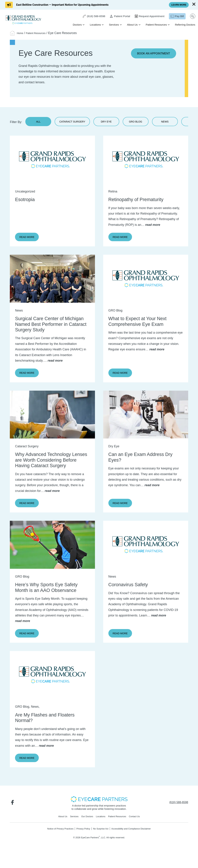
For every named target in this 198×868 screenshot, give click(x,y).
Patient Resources (156, 25)
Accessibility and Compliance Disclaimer (135, 843)
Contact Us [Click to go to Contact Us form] (138, 830)
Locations (95, 25)
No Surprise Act (101, 843)
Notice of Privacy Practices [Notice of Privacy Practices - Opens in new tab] (56, 843)
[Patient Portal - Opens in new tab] (117, 16)
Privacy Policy (82, 843)
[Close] (194, 4)
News (179, 123)
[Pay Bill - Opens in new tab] (176, 16)
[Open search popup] (192, 16)
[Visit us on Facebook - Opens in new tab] (13, 816)
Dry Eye (116, 123)
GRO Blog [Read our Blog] (148, 123)
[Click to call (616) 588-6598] (91, 16)
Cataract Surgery (77, 123)
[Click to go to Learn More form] (178, 5)
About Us (132, 25)
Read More (30, 240)
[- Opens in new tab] (99, 813)
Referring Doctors (184, 25)
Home (21, 33)
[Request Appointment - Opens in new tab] (148, 16)
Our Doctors (86, 830)
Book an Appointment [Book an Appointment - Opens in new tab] (152, 54)
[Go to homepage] (24, 20)
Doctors (77, 25)
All (38, 123)
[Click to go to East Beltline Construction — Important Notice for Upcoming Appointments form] (57, 5)
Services (113, 25)
